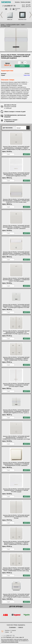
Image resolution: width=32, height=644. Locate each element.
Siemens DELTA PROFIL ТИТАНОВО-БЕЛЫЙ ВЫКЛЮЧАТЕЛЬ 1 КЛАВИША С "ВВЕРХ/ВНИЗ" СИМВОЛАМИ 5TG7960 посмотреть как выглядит (16, 149)
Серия (23, 25)
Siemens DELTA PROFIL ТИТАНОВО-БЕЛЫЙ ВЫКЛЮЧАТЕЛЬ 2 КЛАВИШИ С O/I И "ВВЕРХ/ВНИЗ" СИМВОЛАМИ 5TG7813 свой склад (16, 569)
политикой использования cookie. (10, 642)
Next (31, 15)
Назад (3, 25)
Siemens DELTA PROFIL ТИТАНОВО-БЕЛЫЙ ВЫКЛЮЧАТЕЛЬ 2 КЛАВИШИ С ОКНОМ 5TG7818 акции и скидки (16, 385)
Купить (22, 66)
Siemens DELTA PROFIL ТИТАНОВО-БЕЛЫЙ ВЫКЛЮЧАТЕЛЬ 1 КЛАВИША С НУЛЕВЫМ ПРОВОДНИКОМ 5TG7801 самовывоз (16, 464)
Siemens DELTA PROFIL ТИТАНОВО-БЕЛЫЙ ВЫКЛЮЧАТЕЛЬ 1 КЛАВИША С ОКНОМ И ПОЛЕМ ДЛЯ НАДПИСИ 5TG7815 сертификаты (16, 175)
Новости (21, 627)
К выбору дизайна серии (13, 25)
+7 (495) (9, 6)
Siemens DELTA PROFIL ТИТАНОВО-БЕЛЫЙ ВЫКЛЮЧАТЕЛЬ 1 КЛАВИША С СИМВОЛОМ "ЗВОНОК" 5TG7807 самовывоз (16, 227)
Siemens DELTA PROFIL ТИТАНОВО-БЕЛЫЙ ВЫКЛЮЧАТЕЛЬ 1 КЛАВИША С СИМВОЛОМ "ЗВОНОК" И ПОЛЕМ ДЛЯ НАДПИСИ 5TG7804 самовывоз (16, 254)
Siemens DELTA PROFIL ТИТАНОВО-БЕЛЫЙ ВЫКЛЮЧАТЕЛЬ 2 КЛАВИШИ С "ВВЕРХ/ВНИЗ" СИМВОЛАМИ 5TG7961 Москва (16, 359)
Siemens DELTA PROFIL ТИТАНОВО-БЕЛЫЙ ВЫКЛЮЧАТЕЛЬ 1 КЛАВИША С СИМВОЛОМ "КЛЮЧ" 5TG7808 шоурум (16, 280)
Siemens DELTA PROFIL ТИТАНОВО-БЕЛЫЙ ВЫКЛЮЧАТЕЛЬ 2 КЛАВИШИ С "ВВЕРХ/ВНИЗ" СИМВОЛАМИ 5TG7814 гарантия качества (16, 544)
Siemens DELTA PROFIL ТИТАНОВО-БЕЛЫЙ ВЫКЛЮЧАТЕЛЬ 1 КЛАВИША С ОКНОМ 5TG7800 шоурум (16, 490)
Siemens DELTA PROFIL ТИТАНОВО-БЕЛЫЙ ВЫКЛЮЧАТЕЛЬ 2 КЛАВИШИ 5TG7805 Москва (16, 517)
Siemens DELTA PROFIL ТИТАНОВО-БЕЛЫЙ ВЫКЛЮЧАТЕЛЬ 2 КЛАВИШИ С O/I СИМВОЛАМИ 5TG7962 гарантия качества (16, 332)
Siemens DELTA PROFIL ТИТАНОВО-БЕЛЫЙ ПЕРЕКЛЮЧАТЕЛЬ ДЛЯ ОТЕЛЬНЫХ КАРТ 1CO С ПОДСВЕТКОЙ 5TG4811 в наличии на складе (16, 596)
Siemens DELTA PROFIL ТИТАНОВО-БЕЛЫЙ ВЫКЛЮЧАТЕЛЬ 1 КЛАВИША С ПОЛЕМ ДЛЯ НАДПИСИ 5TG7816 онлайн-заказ (16, 201)
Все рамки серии (6, 26)
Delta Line (10, 19)
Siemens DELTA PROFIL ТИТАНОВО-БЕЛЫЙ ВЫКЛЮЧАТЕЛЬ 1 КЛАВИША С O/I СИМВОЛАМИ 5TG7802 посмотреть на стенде (16, 438)
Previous (1, 15)
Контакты (17, 2)
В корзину (26, 154)
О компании (12, 627)
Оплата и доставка (25, 2)
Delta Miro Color (22, 19)
